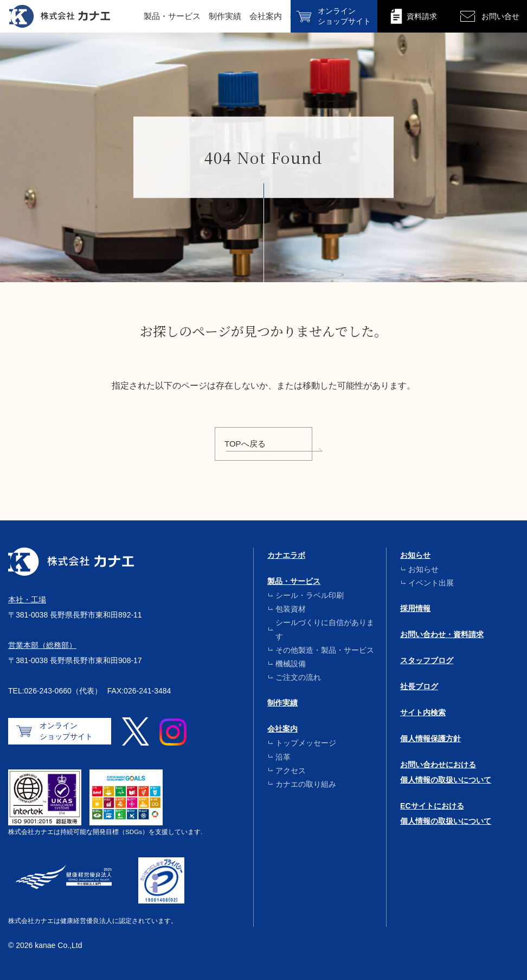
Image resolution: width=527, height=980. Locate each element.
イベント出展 (431, 583)
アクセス (291, 771)
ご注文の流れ (298, 677)
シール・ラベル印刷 (310, 595)
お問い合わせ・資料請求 (442, 634)
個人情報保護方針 (430, 739)
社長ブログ (419, 686)
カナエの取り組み (306, 784)
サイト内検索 (423, 712)
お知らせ (415, 555)
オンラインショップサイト (66, 731)
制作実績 (225, 16)
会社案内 (266, 16)
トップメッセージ (306, 743)
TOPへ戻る (245, 444)
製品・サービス (172, 16)
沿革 (283, 757)
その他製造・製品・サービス (325, 650)
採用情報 (415, 608)
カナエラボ (286, 555)
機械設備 (291, 664)
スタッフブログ (427, 660)
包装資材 (291, 609)
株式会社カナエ (59, 16)
